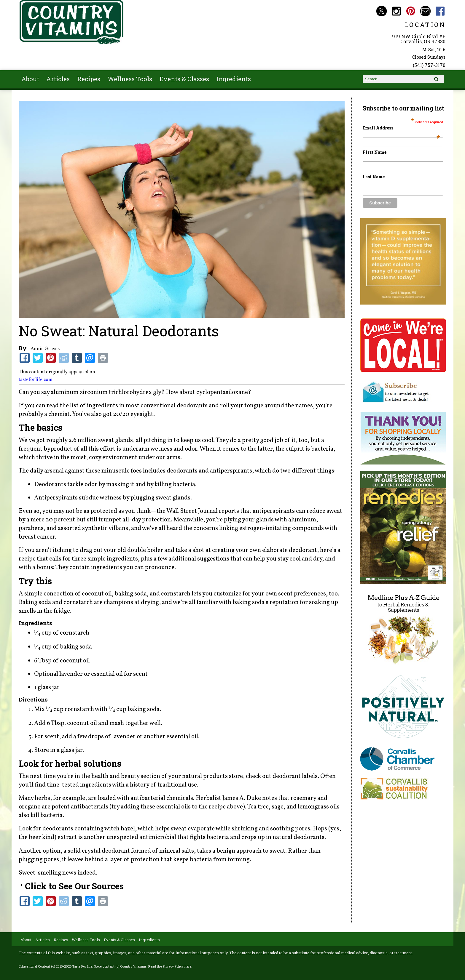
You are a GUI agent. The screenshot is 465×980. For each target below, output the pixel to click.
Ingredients (234, 79)
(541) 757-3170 (429, 65)
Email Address (401, 128)
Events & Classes (184, 79)
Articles (58, 79)
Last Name (374, 177)
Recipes (89, 79)
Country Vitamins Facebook (440, 11)
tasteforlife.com (36, 380)
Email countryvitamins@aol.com (425, 11)
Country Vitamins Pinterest (411, 11)
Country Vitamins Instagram (396, 11)
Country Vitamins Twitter (382, 11)
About (30, 79)
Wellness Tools (130, 79)
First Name (375, 152)
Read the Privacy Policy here (170, 966)
